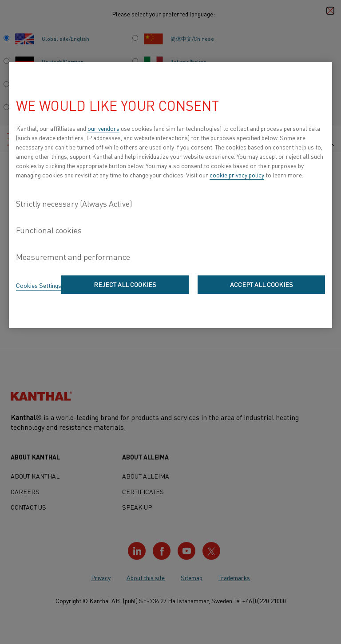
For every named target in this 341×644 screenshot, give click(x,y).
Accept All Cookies (262, 284)
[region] (170, 195)
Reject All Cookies (125, 284)
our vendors (103, 128)
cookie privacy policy (237, 175)
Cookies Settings (39, 285)
